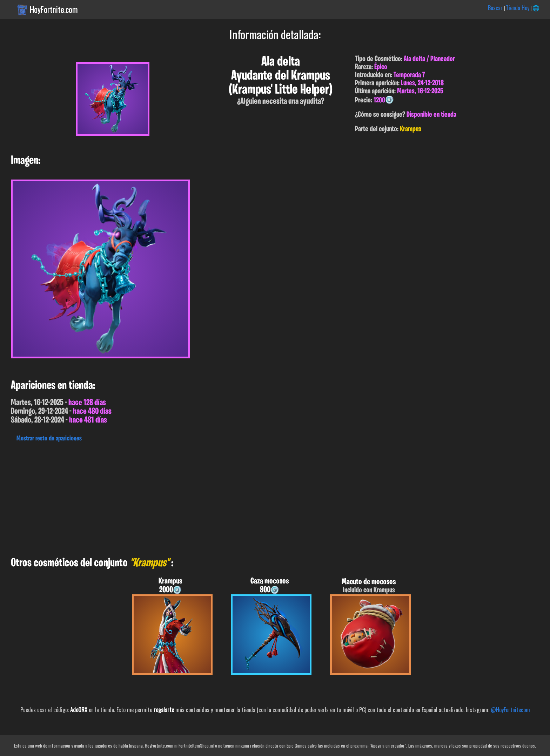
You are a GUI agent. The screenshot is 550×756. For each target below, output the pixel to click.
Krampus (411, 129)
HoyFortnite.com (54, 9)
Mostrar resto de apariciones (49, 439)
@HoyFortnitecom (510, 710)
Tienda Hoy (518, 8)
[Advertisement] (210, 498)
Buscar (495, 8)
